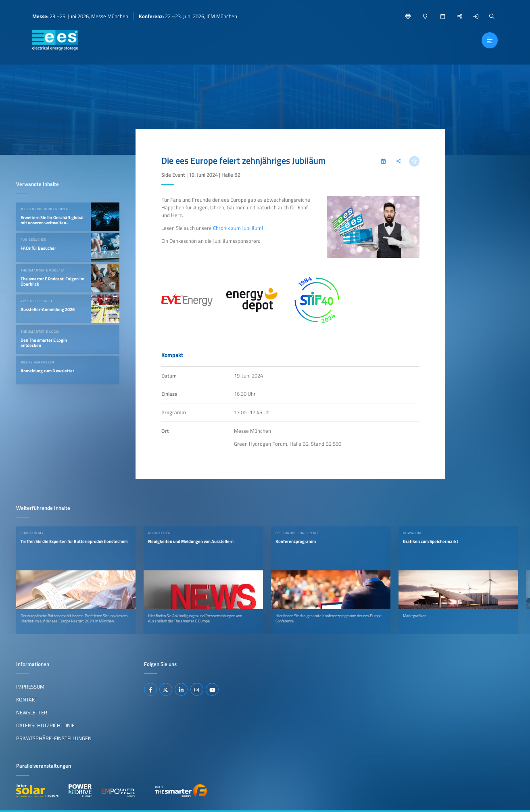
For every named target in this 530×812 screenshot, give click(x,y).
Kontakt (27, 699)
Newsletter (32, 712)
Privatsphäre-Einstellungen (54, 738)
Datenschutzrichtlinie (45, 725)
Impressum (30, 687)
